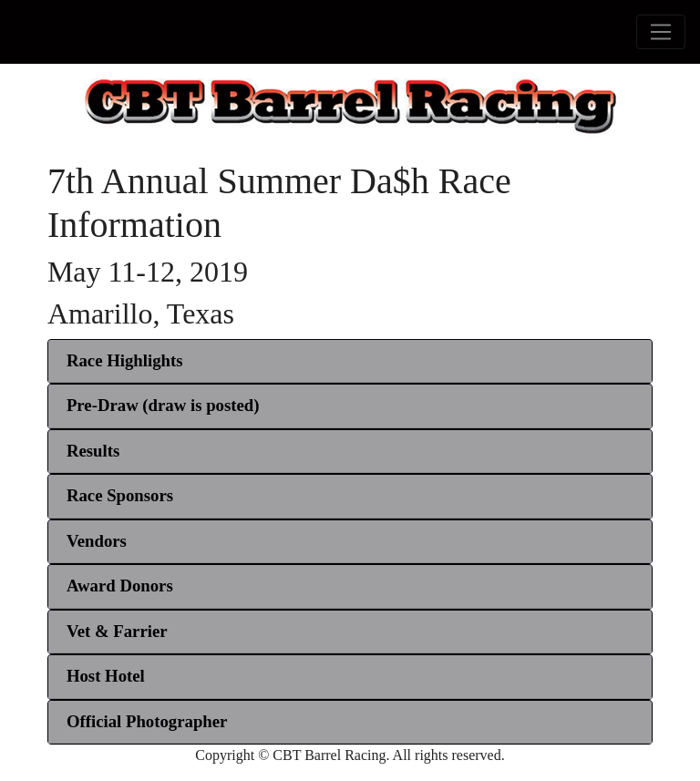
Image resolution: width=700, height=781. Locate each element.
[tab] (350, 362)
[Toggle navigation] (661, 32)
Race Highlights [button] (125, 360)
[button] (163, 405)
